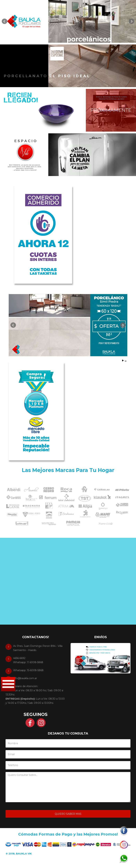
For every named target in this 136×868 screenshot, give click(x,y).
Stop (134, 47)
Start (132, 47)
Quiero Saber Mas (68, 814)
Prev (5, 21)
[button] (123, 831)
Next (131, 21)
